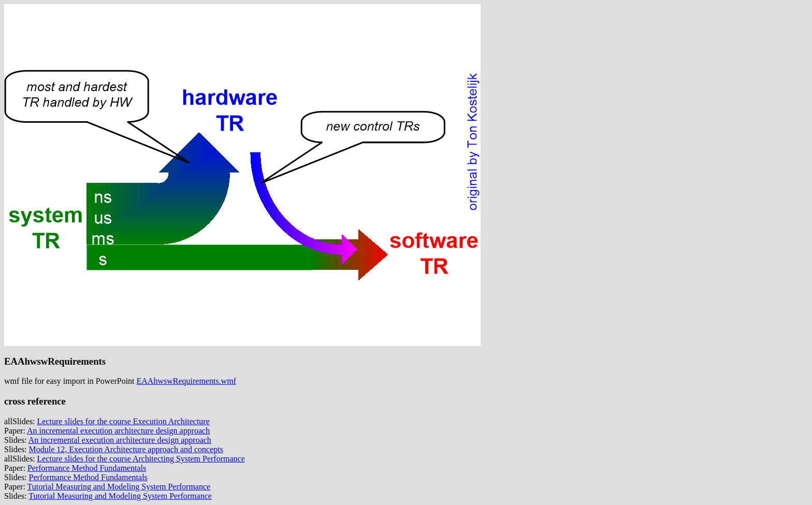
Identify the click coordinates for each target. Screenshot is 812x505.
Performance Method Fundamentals (87, 468)
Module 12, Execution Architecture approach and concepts (126, 449)
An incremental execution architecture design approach (118, 431)
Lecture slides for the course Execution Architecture (124, 421)
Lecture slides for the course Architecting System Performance (141, 459)
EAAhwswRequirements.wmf (186, 381)
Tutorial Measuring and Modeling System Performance (119, 487)
